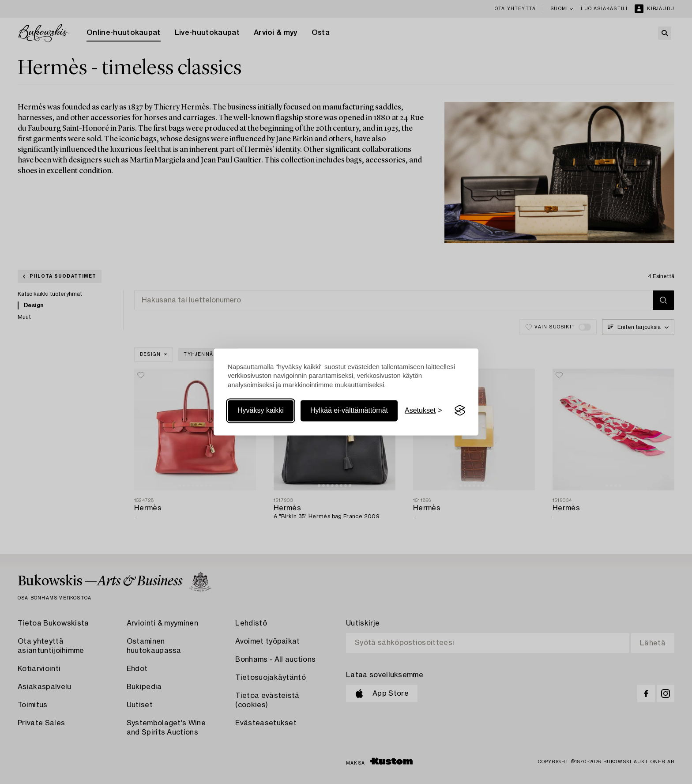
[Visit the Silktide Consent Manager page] (460, 411)
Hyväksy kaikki (261, 410)
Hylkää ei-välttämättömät (349, 410)
